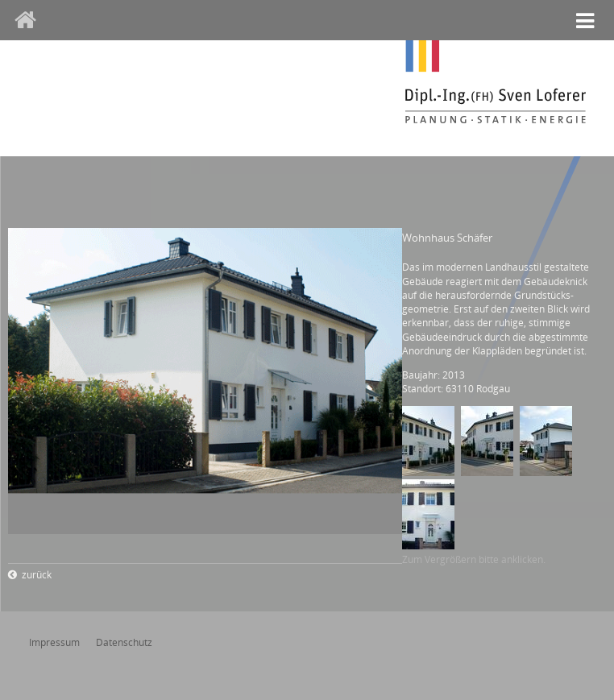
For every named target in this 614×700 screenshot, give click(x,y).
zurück (37, 575)
